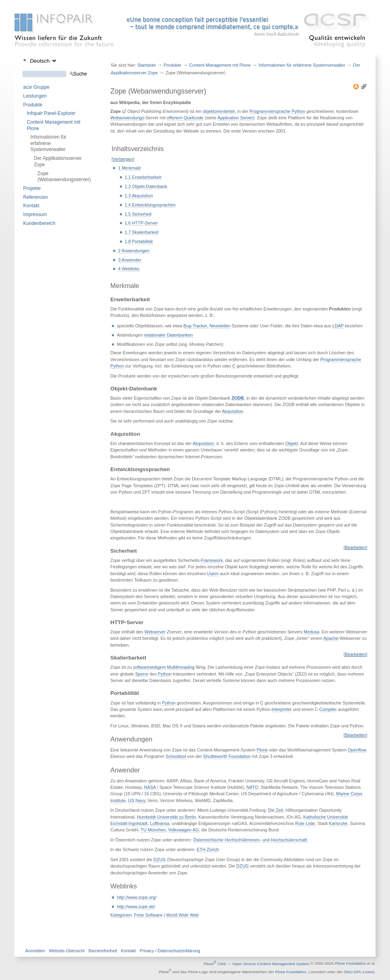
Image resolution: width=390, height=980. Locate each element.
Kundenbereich (39, 223)
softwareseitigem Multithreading (164, 667)
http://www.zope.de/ (136, 906)
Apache (331, 638)
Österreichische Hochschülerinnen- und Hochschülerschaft (250, 840)
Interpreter (282, 709)
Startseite (146, 65)
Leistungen (35, 96)
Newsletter (220, 326)
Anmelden (35, 951)
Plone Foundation (350, 964)
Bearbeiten (355, 547)
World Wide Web (182, 915)
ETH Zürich (208, 849)
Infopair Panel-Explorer (51, 113)
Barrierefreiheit (103, 951)
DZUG (159, 860)
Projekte (32, 188)
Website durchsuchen (22, 70)
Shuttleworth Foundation (227, 756)
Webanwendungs (127, 118)
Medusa (312, 632)
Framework (212, 560)
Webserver (155, 632)
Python (299, 111)
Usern (213, 574)
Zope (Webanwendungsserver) (60, 177)
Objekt (292, 443)
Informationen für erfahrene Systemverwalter (49, 143)
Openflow (357, 750)
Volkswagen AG (183, 830)
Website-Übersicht (67, 951)
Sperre (142, 674)
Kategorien (121, 915)
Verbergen (123, 159)
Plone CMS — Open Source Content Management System (256, 964)
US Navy (136, 800)
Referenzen (36, 197)
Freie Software (148, 915)
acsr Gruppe (36, 87)
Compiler (328, 709)
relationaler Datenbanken (169, 335)
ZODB (238, 398)
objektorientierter (219, 111)
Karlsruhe (338, 823)
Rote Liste (305, 823)
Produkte (33, 105)
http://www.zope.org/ (137, 897)
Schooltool (176, 756)
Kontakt (31, 206)
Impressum (35, 214)
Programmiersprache (270, 111)
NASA (150, 787)
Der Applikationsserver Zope (58, 161)
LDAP (338, 326)
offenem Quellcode (185, 118)
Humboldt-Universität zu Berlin (166, 817)
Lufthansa (160, 823)
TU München (153, 830)
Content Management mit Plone (54, 125)
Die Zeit (276, 810)
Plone (262, 750)
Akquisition (233, 411)
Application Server (235, 118)
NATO (252, 787)
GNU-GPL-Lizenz (359, 972)
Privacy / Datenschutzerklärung (170, 951)
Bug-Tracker (195, 326)
